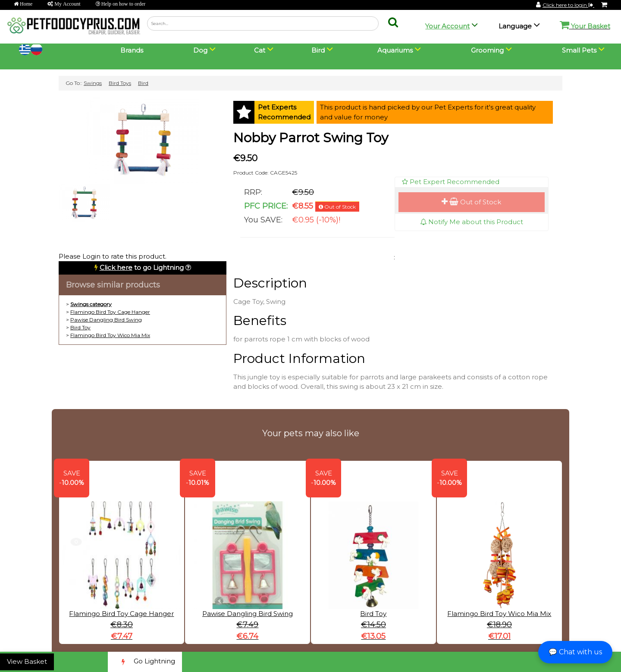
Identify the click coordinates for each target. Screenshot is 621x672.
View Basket (27, 661)
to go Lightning (142, 267)
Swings (93, 83)
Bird (143, 83)
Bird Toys (120, 83)
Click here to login (568, 5)
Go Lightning (145, 662)
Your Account (447, 26)
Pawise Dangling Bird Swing (106, 320)
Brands (132, 50)
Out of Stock (471, 202)
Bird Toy (80, 327)
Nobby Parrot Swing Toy (311, 138)
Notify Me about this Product (472, 222)
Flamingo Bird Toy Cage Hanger (110, 312)
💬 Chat (575, 652)
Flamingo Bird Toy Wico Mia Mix (110, 335)
